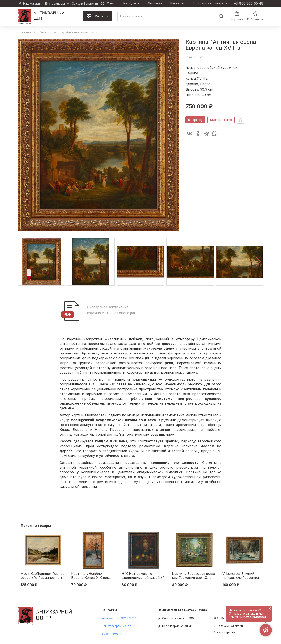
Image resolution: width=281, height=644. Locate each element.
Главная (24, 32)
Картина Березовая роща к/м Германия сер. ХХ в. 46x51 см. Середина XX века (194, 576)
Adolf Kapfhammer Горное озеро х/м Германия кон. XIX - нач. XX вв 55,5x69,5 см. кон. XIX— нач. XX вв (43, 576)
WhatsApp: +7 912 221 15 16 (120, 618)
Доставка (155, 3)
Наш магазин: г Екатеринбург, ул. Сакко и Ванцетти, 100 (64, 3)
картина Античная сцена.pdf (111, 313)
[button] (258, 262)
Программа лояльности (210, 3)
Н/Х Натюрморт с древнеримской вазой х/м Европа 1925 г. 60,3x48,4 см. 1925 (143, 576)
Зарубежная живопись (78, 32)
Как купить (131, 3)
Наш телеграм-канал (116, 626)
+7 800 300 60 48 (249, 3)
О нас (111, 3)
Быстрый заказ (221, 120)
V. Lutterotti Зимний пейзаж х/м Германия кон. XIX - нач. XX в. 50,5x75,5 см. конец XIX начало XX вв (242, 576)
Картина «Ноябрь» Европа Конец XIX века (91, 576)
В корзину (195, 120)
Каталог (98, 16)
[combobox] (172, 16)
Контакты (177, 3)
